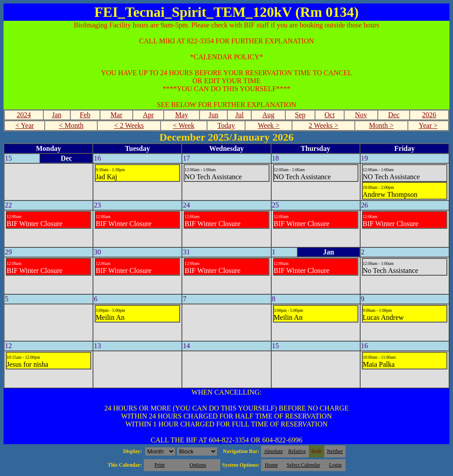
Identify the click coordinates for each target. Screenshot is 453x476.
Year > (428, 125)
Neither (335, 451)
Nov (361, 115)
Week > (269, 125)
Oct (329, 115)
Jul (240, 115)
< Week (184, 125)
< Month (71, 125)
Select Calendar (303, 465)
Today (226, 125)
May (182, 115)
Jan (56, 115)
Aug (269, 115)
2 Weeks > (324, 125)
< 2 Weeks (129, 125)
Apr (148, 115)
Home (271, 465)
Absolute (273, 451)
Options (198, 465)
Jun (214, 115)
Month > (381, 125)
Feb (85, 115)
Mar (117, 115)
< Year (25, 125)
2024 (24, 115)
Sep (300, 115)
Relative (297, 451)
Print (159, 465)
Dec (394, 115)
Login (336, 465)
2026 (429, 115)
